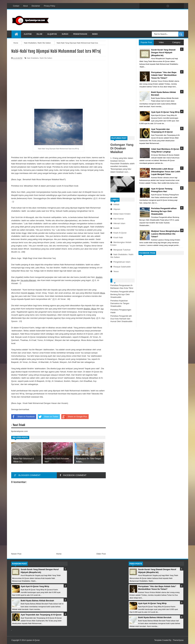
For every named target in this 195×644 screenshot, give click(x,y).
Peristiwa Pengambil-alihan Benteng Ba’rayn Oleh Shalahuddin (122, 294)
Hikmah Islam (119, 223)
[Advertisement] (129, 20)
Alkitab (28, 34)
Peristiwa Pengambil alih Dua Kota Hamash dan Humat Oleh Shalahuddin (121, 319)
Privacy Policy (49, 6)
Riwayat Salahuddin (122, 267)
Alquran (117, 209)
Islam (39, 34)
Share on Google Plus (74, 417)
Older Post (101, 554)
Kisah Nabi (118, 237)
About (25, 6)
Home (59, 554)
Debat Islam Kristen (122, 214)
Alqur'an (52, 34)
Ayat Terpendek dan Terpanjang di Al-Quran (41, 615)
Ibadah (116, 228)
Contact (16, 6)
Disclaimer (36, 6)
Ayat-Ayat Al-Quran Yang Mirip (35, 586)
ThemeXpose (178, 640)
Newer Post (16, 554)
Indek (95, 34)
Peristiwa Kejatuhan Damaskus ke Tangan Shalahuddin (120, 303)
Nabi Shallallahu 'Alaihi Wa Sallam (40, 58)
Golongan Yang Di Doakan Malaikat (122, 148)
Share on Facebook (23, 417)
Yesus (116, 271)
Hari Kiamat (118, 219)
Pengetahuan (80, 34)
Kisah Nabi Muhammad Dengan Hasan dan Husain (45, 403)
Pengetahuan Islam (122, 262)
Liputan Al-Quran (33, 640)
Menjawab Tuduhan (122, 250)
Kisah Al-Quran (120, 233)
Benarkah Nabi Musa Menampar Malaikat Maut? (44, 179)
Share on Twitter (48, 417)
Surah (65, 34)
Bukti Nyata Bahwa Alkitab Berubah (37, 601)
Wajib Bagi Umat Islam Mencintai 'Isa (39, 258)
